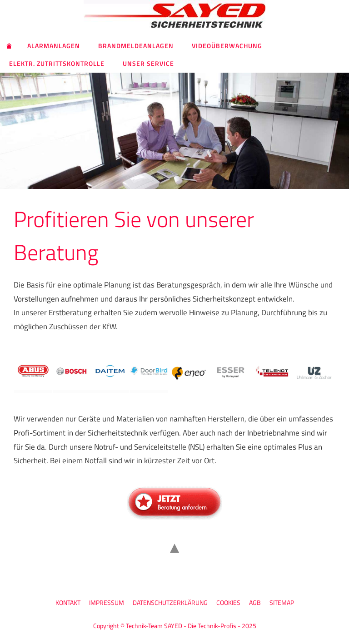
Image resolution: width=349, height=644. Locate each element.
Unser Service (148, 63)
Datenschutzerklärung (170, 602)
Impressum (107, 602)
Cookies (228, 602)
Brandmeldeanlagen (136, 46)
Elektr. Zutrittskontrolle (57, 63)
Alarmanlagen (54, 46)
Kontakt (68, 602)
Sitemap (282, 602)
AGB (255, 602)
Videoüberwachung (227, 46)
